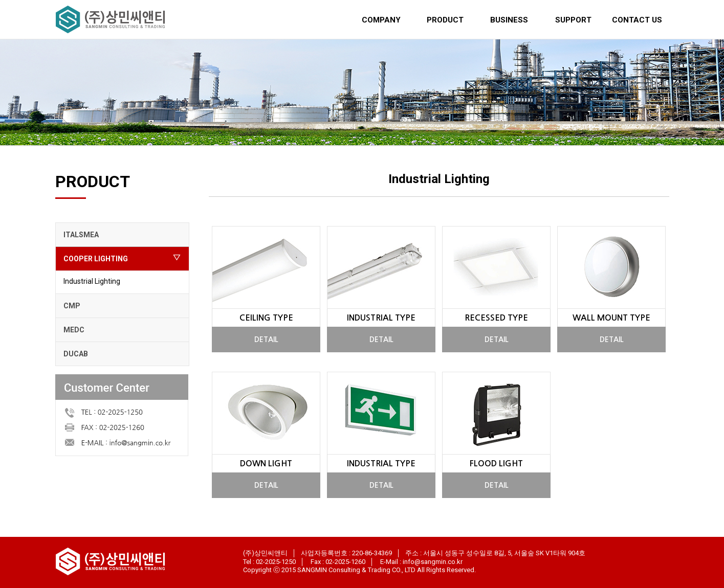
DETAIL (266, 340)
